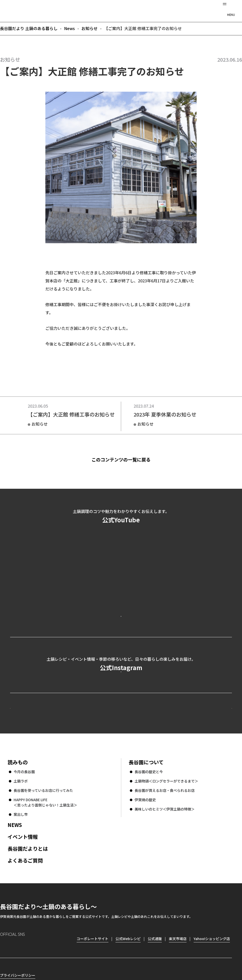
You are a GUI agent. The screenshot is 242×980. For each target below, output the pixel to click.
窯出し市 (21, 883)
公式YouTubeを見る (121, 636)
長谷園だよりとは (28, 917)
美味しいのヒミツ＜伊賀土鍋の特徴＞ (165, 877)
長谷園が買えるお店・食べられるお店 (165, 859)
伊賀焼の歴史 (145, 868)
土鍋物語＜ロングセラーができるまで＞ (166, 849)
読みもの (18, 830)
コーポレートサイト (188, 767)
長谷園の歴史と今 (149, 840)
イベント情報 (23, 905)
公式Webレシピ (72, 767)
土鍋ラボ (21, 849)
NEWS (15, 893)
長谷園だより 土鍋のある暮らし (121, 10)
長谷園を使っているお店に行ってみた (43, 859)
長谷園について (146, 830)
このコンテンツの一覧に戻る (129, 459)
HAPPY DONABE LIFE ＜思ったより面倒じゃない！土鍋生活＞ (45, 871)
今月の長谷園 (24, 840)
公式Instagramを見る (121, 714)
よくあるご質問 (25, 929)
